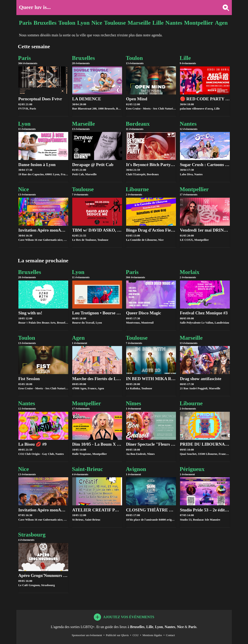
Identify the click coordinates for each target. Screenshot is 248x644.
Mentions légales (152, 635)
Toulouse (115, 23)
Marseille (139, 23)
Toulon (67, 23)
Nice (97, 23)
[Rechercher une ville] (224, 7)
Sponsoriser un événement (87, 635)
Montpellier (199, 23)
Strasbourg (43, 537)
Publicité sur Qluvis (117, 635)
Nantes (174, 23)
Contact (170, 635)
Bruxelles (45, 23)
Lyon (83, 23)
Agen (221, 23)
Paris (25, 23)
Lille (158, 23)
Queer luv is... (35, 7)
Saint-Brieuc (97, 471)
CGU (136, 635)
